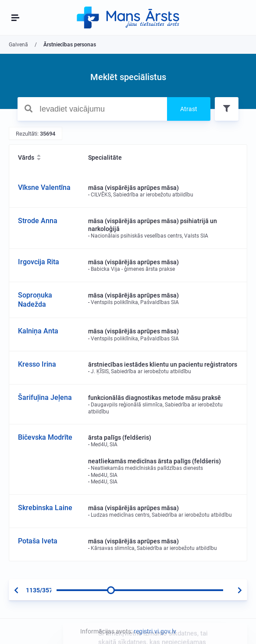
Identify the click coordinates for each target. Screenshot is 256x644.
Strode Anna (38, 221)
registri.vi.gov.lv (155, 631)
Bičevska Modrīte (45, 437)
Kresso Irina (37, 364)
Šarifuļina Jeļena (45, 397)
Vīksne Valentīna (44, 187)
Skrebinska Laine (45, 508)
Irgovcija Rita (39, 262)
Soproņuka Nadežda (35, 300)
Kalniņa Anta (38, 331)
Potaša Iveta (38, 541)
